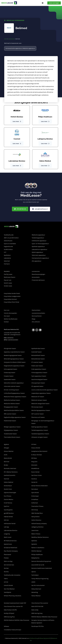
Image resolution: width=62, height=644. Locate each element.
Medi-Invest (8, 537)
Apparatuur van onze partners (14, 599)
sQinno (34, 572)
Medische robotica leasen (12, 404)
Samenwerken (37, 268)
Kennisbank (36, 307)
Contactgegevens (10, 326)
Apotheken (7, 255)
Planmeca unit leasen (38, 417)
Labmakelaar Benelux (11, 530)
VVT (5, 252)
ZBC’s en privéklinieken (11, 238)
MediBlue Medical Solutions (40, 537)
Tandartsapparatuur (38, 238)
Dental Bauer (8, 486)
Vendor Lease (8, 286)
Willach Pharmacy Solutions (13, 596)
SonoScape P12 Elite (38, 626)
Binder (6, 465)
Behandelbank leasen (38, 355)
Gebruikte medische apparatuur (14, 383)
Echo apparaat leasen (11, 369)
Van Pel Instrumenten (38, 585)
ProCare (6, 558)
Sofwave (6, 626)
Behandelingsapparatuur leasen (14, 359)
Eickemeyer (35, 496)
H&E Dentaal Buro (37, 513)
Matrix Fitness (36, 534)
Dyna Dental (35, 492)
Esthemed (35, 503)
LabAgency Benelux (37, 527)
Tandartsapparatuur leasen (40, 430)
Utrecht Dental (8, 585)
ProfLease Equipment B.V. (45, 638)
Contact (6, 322)
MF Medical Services (10, 541)
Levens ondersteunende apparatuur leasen (45, 390)
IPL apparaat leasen (37, 386)
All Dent (34, 444)
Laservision (35, 530)
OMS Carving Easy (37, 613)
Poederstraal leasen (10, 421)
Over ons (7, 307)
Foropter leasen (9, 376)
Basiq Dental (8, 458)
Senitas (6, 568)
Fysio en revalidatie (10, 244)
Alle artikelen (36, 322)
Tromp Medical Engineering (40, 579)
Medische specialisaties (12, 232)
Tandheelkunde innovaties (12, 575)
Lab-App (6, 527)
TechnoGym (35, 575)
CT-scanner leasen (37, 362)
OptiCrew (34, 541)
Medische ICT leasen (38, 397)
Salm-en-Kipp (8, 561)
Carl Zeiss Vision (37, 475)
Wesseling (35, 592)
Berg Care (34, 462)
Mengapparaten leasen (11, 407)
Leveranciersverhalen (38, 313)
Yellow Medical (36, 596)
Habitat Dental (8, 517)
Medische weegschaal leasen (40, 404)
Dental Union (8, 489)
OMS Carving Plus (9, 617)
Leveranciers (11, 39)
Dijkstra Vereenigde (10, 492)
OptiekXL (34, 544)
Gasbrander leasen (10, 379)
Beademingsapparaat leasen (13, 355)
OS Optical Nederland (10, 548)
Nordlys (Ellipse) (9, 613)
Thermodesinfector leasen (12, 437)
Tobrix (6, 579)
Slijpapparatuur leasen (11, 430)
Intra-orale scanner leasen (12, 386)
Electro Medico (8, 499)
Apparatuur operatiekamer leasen (14, 352)
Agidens (6, 444)
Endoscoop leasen (10, 373)
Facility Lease (8, 274)
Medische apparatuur (29, 48)
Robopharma (35, 558)
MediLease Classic (10, 277)
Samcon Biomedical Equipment (41, 561)
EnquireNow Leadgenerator (12, 296)
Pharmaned (7, 554)
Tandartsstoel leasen (10, 434)
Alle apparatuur (37, 261)
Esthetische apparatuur (39, 241)
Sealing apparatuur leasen (39, 427)
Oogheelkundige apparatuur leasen (15, 417)
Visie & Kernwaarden (10, 313)
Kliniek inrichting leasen (11, 390)
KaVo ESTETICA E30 (37, 606)
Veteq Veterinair (36, 589)
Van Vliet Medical (9, 589)
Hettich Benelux (36, 520)
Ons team (7, 316)
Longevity (7, 534)
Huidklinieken (8, 249)
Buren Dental (35, 472)
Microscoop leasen (37, 407)
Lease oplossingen (10, 268)
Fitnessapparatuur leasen (39, 373)
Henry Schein (35, 517)
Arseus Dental (36, 448)
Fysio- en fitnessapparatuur (40, 244)
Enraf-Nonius (8, 503)
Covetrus (34, 479)
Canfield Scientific (10, 475)
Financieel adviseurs (38, 280)
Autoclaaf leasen (37, 352)
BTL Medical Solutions (11, 472)
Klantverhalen (36, 310)
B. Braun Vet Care (37, 455)
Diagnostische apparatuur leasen (14, 366)
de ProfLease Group (34, 638)
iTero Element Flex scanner (40, 603)
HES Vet (6, 520)
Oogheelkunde (8, 246)
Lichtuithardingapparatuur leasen (14, 393)
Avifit (6, 455)
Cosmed (6, 479)
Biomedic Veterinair (10, 468)
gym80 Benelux (9, 513)
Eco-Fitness (8, 496)
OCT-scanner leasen (38, 414)
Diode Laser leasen (37, 366)
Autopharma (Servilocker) (39, 451)
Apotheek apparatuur (38, 246)
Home (6, 39)
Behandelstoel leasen (38, 359)
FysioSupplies (8, 510)
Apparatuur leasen (10, 345)
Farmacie (7, 264)
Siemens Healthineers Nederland (42, 568)
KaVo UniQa (35, 610)
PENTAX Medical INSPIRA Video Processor (17, 620)
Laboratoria (7, 258)
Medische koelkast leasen (12, 400)
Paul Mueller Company (11, 551)
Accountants (36, 277)
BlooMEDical (35, 468)
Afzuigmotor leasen (10, 348)
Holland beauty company (39, 523)
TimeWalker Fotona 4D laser (13, 630)
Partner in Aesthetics (38, 548)
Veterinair (7, 261)
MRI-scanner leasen (10, 414)
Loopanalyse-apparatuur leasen (41, 393)
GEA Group (35, 510)
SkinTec (6, 572)
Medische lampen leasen (39, 400)
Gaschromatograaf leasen (39, 379)
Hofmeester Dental (10, 523)
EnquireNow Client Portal (12, 302)
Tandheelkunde (9, 235)
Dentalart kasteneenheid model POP (15, 603)
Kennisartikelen (37, 316)
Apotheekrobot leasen (38, 348)
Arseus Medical (9, 451)
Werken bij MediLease (11, 319)
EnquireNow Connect (10, 299)
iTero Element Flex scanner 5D (13, 606)
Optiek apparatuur (37, 252)
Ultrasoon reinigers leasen (39, 437)
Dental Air (34, 482)
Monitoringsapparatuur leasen (41, 410)
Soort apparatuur (38, 232)
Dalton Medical (9, 482)
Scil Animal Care (9, 565)
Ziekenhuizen (8, 241)
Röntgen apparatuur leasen (12, 427)
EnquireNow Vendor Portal (12, 293)
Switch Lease (8, 283)
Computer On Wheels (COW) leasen (15, 362)
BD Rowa (34, 458)
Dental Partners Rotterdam (40, 486)
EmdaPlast (35, 499)
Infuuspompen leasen (38, 383)
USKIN (33, 582)
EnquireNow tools (10, 290)
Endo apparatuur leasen (39, 369)
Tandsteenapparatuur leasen (40, 434)
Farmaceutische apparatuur (14, 48)
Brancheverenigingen (38, 274)
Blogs (34, 319)
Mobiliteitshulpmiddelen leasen (14, 410)
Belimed (7, 462)
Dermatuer (35, 489)
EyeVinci (7, 506)
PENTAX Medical (36, 551)
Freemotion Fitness (37, 506)
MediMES (7, 271)
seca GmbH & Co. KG (38, 565)
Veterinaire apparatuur (39, 255)
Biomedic (34, 465)
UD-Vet (6, 582)
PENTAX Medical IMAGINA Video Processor (44, 617)
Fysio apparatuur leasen (39, 376)
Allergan (6, 448)
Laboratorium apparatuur (39, 249)
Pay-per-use (8, 280)
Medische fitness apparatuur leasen (15, 397)
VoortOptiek (8, 592)
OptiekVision (8, 544)
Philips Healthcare (37, 554)
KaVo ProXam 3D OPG (10, 610)
